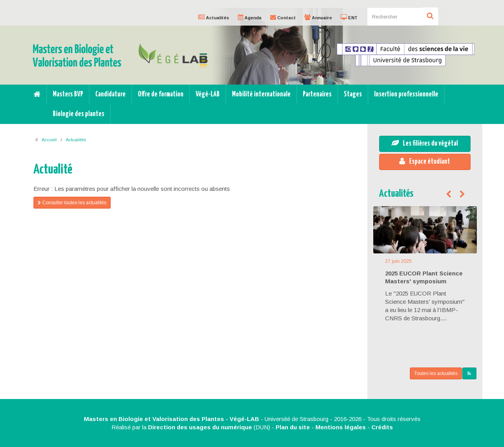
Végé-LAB (208, 94)
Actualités (76, 140)
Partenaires (317, 94)
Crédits (382, 427)
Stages (353, 94)
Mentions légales (341, 427)
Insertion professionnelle (406, 94)
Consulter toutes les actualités (72, 203)
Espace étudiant (425, 161)
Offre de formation (161, 94)
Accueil (49, 140)
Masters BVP (68, 94)
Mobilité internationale (261, 94)
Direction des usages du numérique (200, 427)
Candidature (110, 94)
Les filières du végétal (425, 143)
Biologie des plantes (79, 114)
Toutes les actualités (436, 373)
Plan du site (293, 427)
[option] (252, 46)
